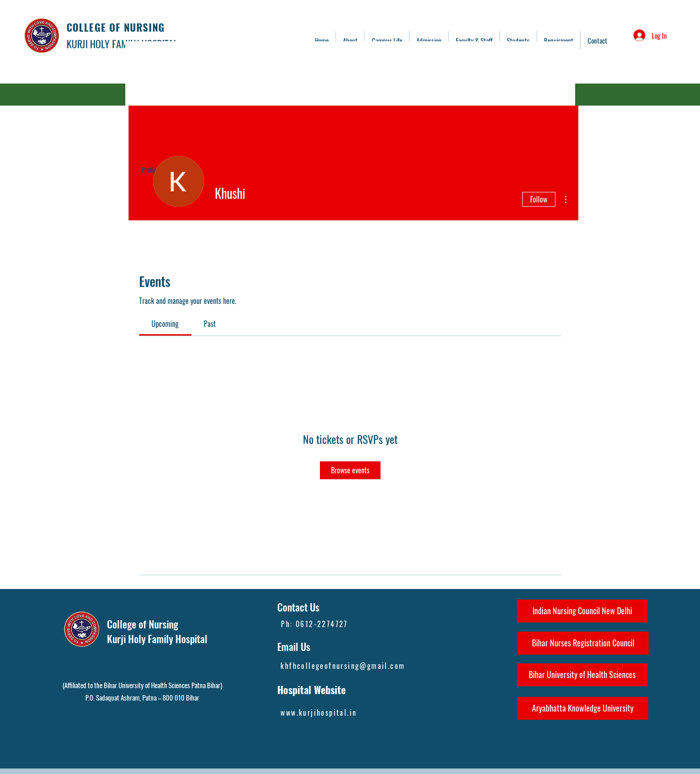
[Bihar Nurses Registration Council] (583, 643)
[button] (474, 40)
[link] (165, 324)
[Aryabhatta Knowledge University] (583, 708)
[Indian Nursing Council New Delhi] (582, 611)
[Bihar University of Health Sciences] (582, 675)
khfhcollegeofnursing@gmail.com (343, 666)
